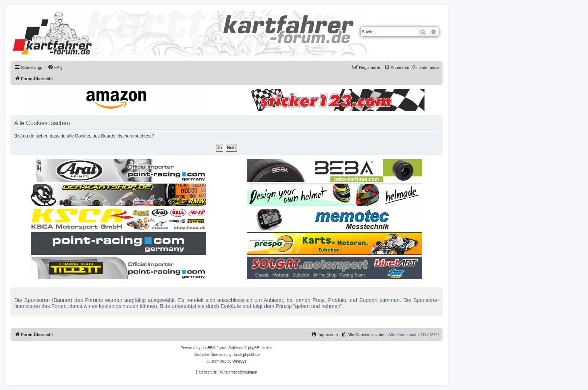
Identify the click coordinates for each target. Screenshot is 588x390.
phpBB (207, 348)
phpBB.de (251, 355)
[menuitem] (55, 67)
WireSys (239, 361)
